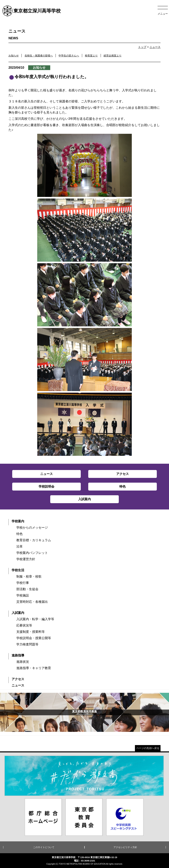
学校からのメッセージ (32, 528)
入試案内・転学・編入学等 (35, 619)
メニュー (163, 14)
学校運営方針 (26, 559)
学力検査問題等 (27, 644)
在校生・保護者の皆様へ (39, 56)
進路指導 (18, 655)
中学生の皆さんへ (69, 56)
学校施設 (23, 595)
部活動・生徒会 (27, 589)
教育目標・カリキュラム (34, 540)
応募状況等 (24, 625)
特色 (19, 534)
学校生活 (18, 570)
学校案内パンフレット (32, 553)
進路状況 (23, 662)
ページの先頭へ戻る (148, 748)
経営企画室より (113, 56)
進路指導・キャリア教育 (34, 668)
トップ (142, 47)
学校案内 (18, 521)
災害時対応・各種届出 (32, 602)
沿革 (19, 546)
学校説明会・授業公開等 (34, 638)
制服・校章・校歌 (29, 576)
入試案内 (18, 613)
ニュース (155, 47)
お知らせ (14, 56)
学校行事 (23, 583)
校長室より (91, 56)
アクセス (18, 679)
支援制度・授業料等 (31, 632)
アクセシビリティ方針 (125, 847)
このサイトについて (44, 847)
